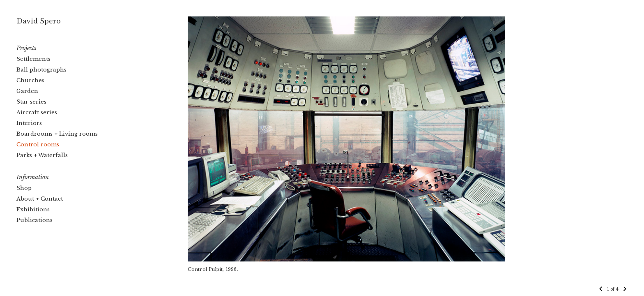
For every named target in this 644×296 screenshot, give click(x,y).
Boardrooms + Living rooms (57, 134)
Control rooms (38, 145)
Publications (34, 220)
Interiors (29, 123)
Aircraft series (37, 112)
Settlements (33, 59)
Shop (24, 188)
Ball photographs (41, 70)
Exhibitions (33, 209)
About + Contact (40, 199)
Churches (30, 80)
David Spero (39, 21)
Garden (27, 91)
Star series (31, 102)
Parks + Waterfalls (42, 155)
